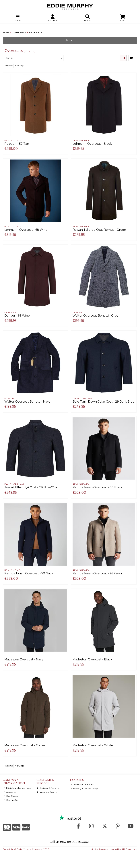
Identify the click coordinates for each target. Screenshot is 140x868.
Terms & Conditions (82, 784)
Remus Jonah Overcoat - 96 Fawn (97, 573)
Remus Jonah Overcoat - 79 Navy (29, 573)
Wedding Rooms (47, 792)
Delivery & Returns (48, 788)
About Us (10, 792)
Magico (103, 849)
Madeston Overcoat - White (93, 745)
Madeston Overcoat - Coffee (25, 745)
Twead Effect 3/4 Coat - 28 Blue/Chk (31, 487)
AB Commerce (129, 849)
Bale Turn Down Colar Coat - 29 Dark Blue (104, 402)
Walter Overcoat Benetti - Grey (95, 316)
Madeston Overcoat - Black (92, 659)
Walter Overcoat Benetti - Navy (27, 402)
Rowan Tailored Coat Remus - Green (99, 230)
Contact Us (11, 800)
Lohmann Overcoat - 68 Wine (26, 230)
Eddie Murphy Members (17, 788)
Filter (70, 40)
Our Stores (10, 796)
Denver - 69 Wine (17, 316)
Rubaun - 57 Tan (17, 144)
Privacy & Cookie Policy (84, 788)
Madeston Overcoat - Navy (24, 659)
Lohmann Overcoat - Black (92, 144)
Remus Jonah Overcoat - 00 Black (98, 487)
